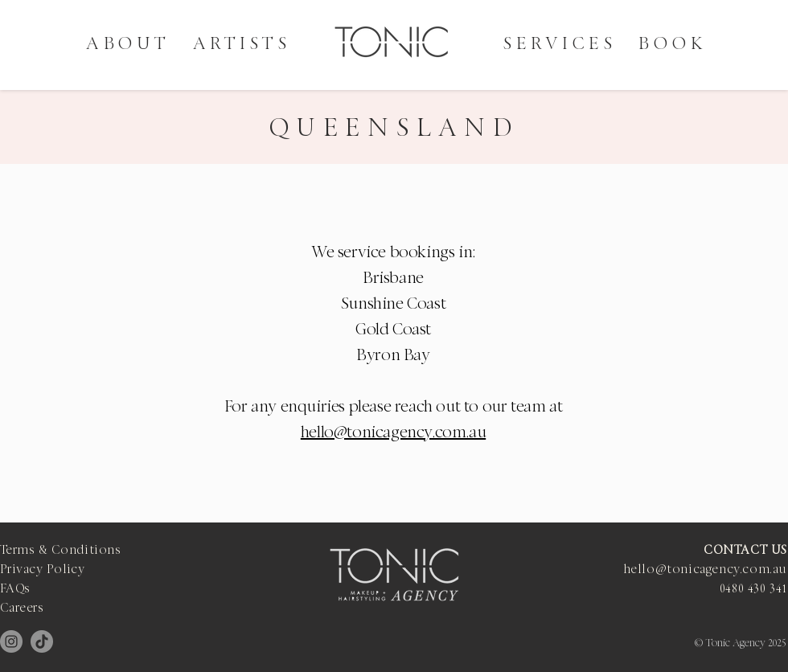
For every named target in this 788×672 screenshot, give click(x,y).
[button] (242, 45)
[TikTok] (42, 641)
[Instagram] (11, 641)
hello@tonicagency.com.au (393, 433)
